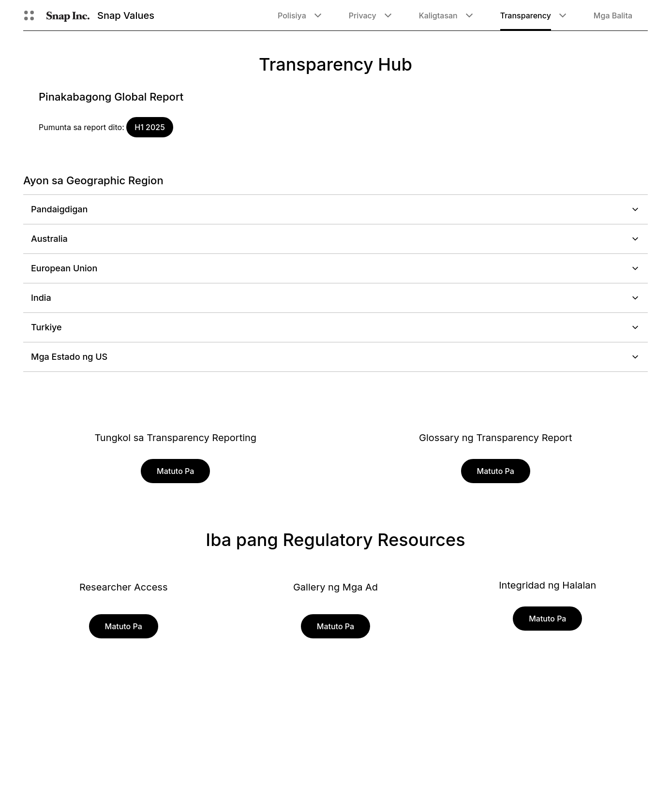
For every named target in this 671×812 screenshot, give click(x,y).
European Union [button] (335, 268)
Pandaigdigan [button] (335, 209)
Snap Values (126, 15)
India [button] (335, 298)
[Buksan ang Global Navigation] (29, 15)
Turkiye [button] (335, 327)
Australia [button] (335, 239)
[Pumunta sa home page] (68, 15)
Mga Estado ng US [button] (335, 357)
